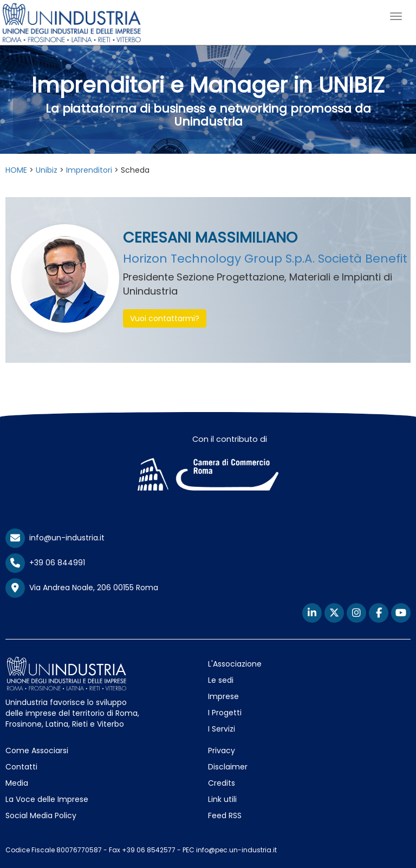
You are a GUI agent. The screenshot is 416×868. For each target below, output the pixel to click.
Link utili (222, 799)
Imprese (223, 696)
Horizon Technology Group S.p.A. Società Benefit (265, 259)
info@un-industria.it (55, 538)
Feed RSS (225, 815)
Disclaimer (228, 767)
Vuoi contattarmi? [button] (165, 318)
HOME (16, 170)
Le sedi (221, 680)
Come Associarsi (37, 750)
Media (17, 783)
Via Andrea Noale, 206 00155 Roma (82, 588)
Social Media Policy (41, 815)
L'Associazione (235, 664)
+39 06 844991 (45, 563)
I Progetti (225, 713)
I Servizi (222, 729)
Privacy (222, 750)
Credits (222, 783)
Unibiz (47, 170)
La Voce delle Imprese (47, 799)
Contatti (21, 767)
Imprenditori (89, 170)
